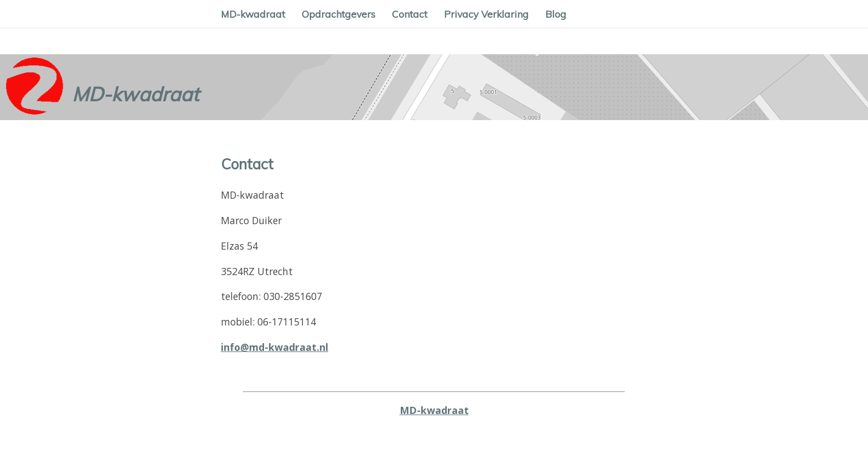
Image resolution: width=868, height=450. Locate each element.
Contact (410, 14)
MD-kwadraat (253, 14)
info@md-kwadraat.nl (275, 347)
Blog (556, 14)
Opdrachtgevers (339, 14)
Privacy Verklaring (486, 14)
